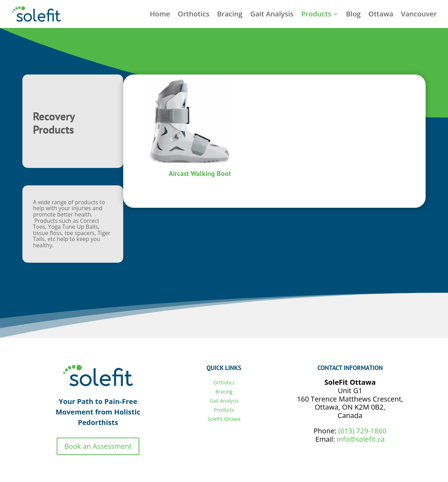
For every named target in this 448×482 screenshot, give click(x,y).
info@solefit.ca (361, 439)
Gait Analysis (272, 15)
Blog (353, 15)
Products (316, 15)
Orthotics (194, 15)
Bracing (230, 15)
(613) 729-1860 (362, 431)
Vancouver (419, 15)
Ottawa (381, 15)
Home (160, 15)
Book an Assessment (98, 446)
